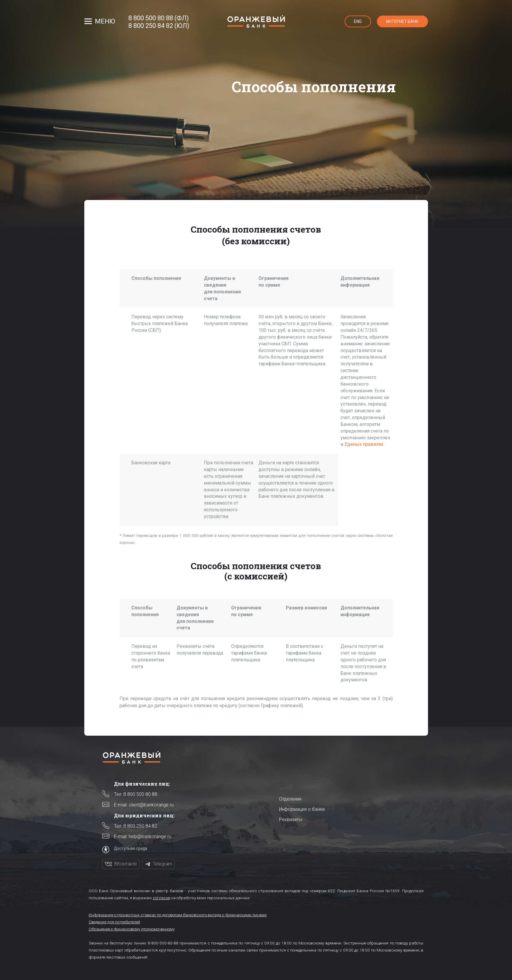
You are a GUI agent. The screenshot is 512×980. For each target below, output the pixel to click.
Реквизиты (291, 820)
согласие (161, 898)
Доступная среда (131, 848)
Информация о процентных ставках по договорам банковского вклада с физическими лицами (178, 915)
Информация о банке (302, 809)
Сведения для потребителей (114, 922)
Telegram (162, 864)
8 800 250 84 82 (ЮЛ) (159, 26)
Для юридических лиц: (144, 815)
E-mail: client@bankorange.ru (144, 805)
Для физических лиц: (142, 784)
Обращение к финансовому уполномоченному (132, 929)
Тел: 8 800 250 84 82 (136, 826)
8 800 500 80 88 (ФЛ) (159, 18)
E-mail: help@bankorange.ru (143, 837)
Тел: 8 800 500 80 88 (136, 794)
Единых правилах (364, 444)
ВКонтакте (126, 864)
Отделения (290, 799)
